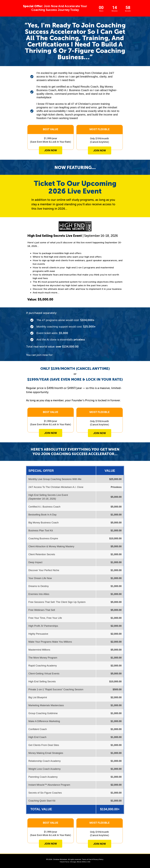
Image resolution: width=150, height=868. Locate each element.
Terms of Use (87, 859)
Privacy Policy (98, 859)
